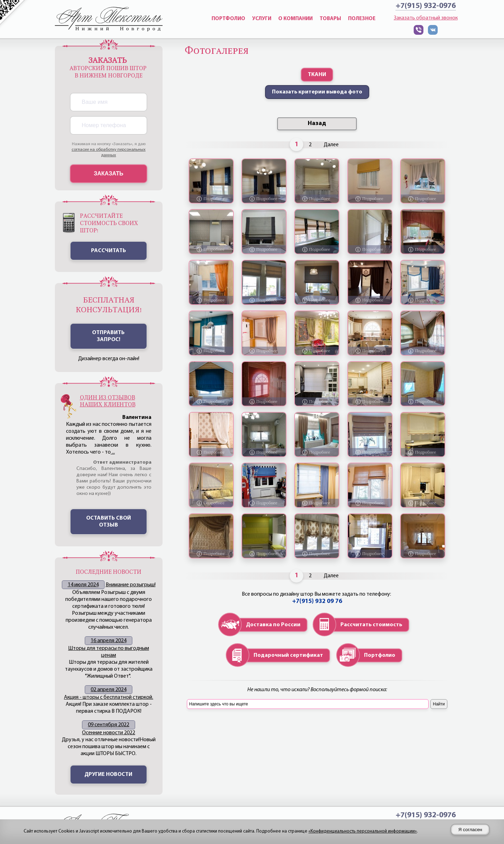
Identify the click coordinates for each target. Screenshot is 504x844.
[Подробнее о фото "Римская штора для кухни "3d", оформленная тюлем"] (423, 503)
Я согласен (470, 830)
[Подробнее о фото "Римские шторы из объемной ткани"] (370, 503)
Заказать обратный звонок (426, 18)
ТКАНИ (317, 75)
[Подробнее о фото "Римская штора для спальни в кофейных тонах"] (423, 402)
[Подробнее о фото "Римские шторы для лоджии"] (317, 249)
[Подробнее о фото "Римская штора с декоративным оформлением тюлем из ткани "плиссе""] (211, 554)
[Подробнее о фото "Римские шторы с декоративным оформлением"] (211, 503)
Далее (331, 145)
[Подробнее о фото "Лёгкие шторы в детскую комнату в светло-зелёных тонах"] (317, 351)
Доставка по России (273, 625)
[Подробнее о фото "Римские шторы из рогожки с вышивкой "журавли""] (264, 199)
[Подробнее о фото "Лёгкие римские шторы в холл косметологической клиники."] (370, 249)
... (113, 452)
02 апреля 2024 (109, 690)
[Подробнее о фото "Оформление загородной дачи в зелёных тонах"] (423, 351)
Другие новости (108, 775)
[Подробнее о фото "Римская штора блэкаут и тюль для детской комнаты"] (370, 199)
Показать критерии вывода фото (317, 92)
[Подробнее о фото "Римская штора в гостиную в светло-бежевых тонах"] (211, 452)
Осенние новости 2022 (109, 733)
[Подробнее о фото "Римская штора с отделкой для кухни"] (317, 199)
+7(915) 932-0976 (426, 6)
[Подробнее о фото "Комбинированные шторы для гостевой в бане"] (370, 300)
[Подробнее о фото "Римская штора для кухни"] (317, 300)
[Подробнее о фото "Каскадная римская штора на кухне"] (264, 300)
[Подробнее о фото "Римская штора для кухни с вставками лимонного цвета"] (264, 554)
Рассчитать (109, 251)
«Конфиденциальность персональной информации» (363, 831)
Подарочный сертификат (288, 655)
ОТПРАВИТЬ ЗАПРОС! (108, 336)
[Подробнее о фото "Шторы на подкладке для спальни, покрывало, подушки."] (317, 452)
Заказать (109, 173)
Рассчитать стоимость (371, 625)
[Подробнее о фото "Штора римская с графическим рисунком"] (264, 249)
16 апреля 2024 (109, 641)
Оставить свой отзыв (109, 522)
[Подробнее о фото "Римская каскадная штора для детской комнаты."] (370, 452)
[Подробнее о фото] (211, 402)
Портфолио (380, 655)
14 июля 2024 (83, 585)
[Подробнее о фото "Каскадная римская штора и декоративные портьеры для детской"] (317, 503)
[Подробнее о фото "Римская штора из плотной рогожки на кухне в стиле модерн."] (317, 402)
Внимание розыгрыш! (131, 585)
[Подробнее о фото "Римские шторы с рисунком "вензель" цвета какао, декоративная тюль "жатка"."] (264, 452)
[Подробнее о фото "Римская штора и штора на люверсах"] (211, 199)
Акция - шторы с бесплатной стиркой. (109, 697)
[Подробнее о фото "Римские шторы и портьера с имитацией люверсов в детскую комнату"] (423, 300)
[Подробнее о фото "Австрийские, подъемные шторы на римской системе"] (317, 554)
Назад (317, 123)
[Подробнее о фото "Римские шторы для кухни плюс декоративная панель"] (211, 351)
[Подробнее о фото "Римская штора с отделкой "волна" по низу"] (423, 452)
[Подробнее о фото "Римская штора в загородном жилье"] (370, 402)
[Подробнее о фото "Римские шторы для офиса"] (211, 249)
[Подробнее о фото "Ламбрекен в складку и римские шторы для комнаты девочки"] (423, 249)
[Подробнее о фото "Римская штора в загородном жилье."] (370, 351)
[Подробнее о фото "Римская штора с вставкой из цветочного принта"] (370, 554)
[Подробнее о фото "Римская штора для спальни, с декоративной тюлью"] (423, 554)
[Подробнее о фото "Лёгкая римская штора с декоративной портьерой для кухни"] (264, 351)
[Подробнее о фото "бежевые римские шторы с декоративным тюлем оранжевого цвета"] (211, 300)
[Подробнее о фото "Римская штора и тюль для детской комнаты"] (423, 199)
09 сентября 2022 (109, 725)
